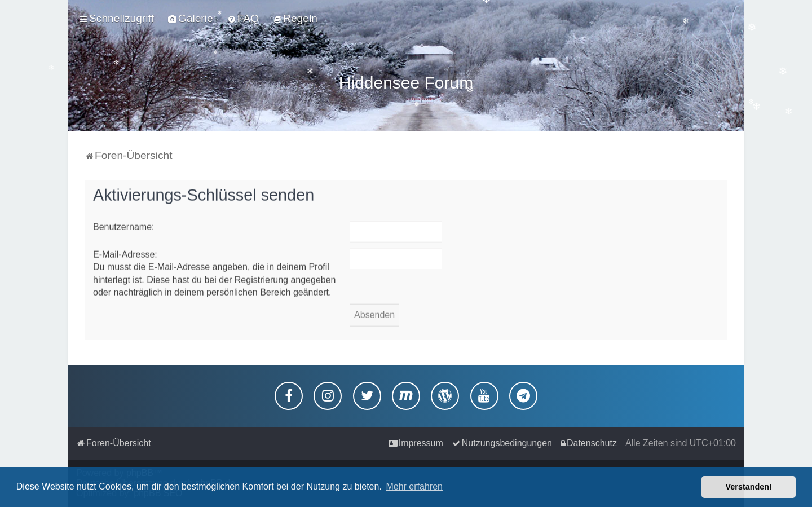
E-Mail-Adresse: (125, 252)
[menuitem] (191, 19)
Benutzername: (124, 225)
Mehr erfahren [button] (414, 486)
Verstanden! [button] (749, 487)
